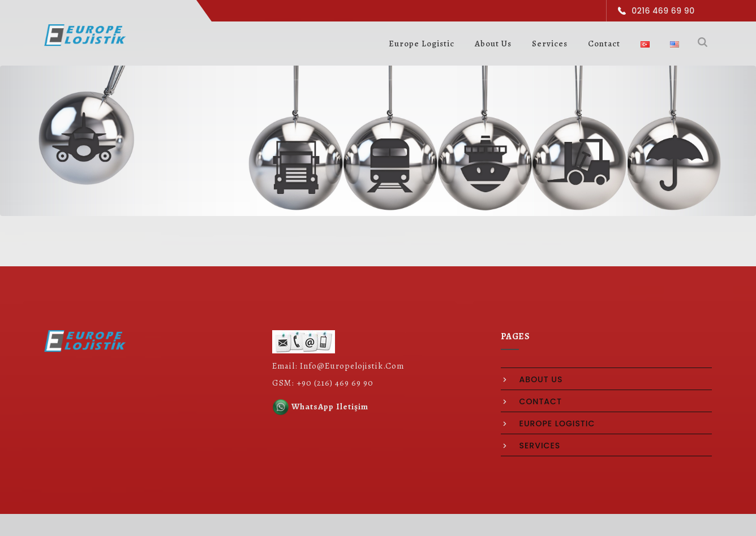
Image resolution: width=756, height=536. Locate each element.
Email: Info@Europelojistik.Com (338, 366)
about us (541, 379)
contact (541, 401)
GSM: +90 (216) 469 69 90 (323, 383)
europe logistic (557, 423)
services (540, 446)
